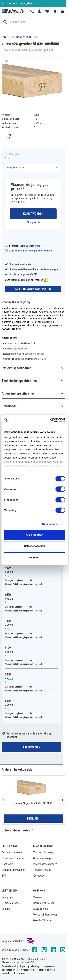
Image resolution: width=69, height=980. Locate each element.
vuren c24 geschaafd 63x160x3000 (33, 803)
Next (63, 800)
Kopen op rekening (29, 966)
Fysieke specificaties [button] (17, 368)
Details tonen (50, 524)
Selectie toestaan (34, 546)
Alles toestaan (35, 535)
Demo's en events (11, 903)
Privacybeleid (27, 970)
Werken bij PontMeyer (45, 915)
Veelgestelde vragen (44, 852)
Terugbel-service (42, 870)
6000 (8, 701)
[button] (62, 11)
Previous (4, 800)
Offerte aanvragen (43, 858)
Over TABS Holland (43, 920)
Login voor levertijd (30, 246)
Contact (6, 909)
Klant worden (33, 214)
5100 (8, 648)
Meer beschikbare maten (33, 289)
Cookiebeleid (9, 966)
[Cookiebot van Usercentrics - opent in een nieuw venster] (50, 420)
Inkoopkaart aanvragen (45, 864)
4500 (8, 594)
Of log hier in (33, 222)
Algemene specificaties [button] (18, 393)
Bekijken (33, 818)
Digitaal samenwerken (13, 870)
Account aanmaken (12, 852)
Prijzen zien (32, 747)
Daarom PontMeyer (44, 903)
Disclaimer (20, 973)
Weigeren (34, 557)
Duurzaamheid (41, 909)
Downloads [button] (9, 406)
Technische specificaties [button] (19, 381)
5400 (8, 674)
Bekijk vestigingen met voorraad (35, 251)
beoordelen (24, 280)
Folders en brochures (13, 858)
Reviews (38, 897)
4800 (8, 621)
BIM (4, 876)
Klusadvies (39, 876)
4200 (8, 568)
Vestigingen (8, 897)
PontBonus (7, 864)
